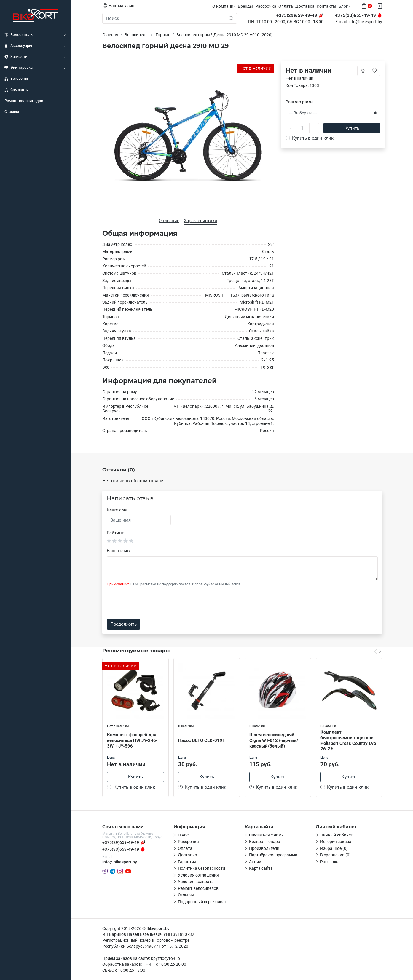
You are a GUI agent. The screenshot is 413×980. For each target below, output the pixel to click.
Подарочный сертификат (202, 902)
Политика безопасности (201, 868)
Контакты (326, 6)
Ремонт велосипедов (24, 101)
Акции (255, 862)
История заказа (336, 842)
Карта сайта (261, 868)
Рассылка (330, 862)
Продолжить (123, 624)
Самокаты (17, 90)
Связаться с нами (266, 835)
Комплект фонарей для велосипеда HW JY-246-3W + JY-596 (132, 740)
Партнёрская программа (273, 855)
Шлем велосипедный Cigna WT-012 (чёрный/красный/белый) (274, 740)
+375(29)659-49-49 (121, 842)
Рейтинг (115, 533)
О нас (183, 835)
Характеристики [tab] (201, 221)
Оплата (286, 6)
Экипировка (19, 68)
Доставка (305, 6)
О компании (224, 6)
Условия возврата (196, 882)
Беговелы (16, 79)
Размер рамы (300, 102)
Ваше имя (117, 509)
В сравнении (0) (335, 855)
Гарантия (187, 862)
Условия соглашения (198, 875)
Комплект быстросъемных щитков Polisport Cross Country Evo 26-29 (348, 740)
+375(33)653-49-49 (121, 849)
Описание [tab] (169, 221)
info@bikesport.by (365, 22)
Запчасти (16, 57)
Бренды (245, 6)
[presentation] (152, 603)
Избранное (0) (334, 848)
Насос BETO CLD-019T (202, 740)
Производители (264, 848)
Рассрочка (266, 6)
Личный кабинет (337, 835)
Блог (343, 6)
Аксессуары (18, 46)
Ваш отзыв (118, 551)
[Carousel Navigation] (378, 651)
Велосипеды (19, 35)
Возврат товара (265, 842)
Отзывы (12, 112)
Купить (352, 128)
